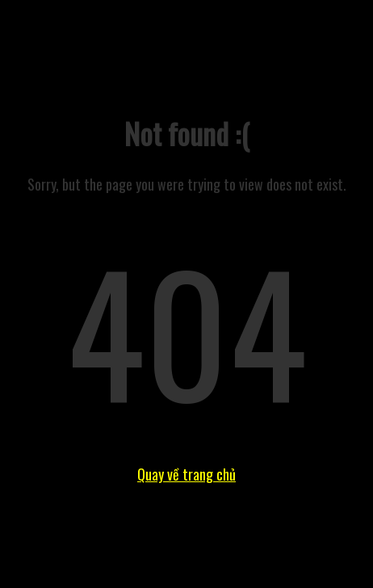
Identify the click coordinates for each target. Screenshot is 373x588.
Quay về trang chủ (186, 474)
